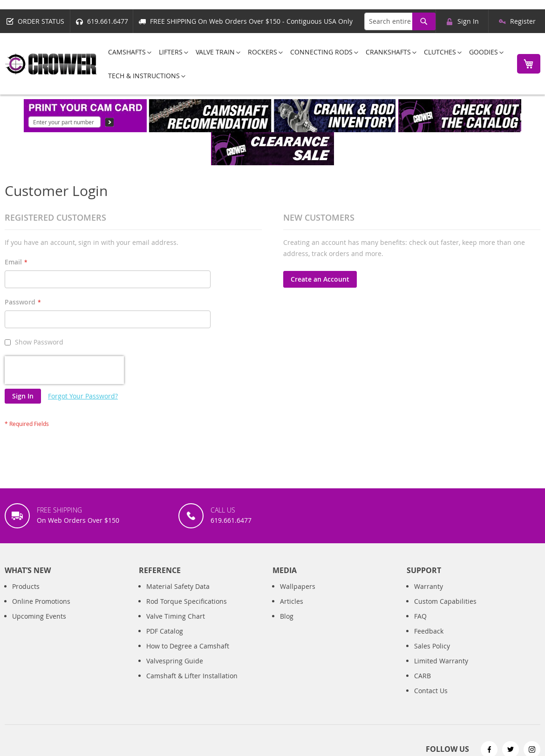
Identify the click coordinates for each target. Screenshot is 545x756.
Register (523, 21)
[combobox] (400, 21)
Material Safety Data (178, 586)
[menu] (304, 64)
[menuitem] (127, 52)
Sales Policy (432, 646)
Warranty (429, 586)
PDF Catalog (165, 631)
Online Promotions (41, 601)
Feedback (429, 631)
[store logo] (51, 64)
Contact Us (431, 691)
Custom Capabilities (445, 601)
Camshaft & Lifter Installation (192, 676)
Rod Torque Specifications (187, 601)
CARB (422, 676)
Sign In (468, 21)
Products (26, 586)
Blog (287, 616)
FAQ (420, 616)
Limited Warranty (441, 661)
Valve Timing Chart (176, 616)
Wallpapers (298, 586)
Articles (292, 601)
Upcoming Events (39, 616)
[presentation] (64, 370)
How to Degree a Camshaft (188, 646)
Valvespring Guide (175, 661)
